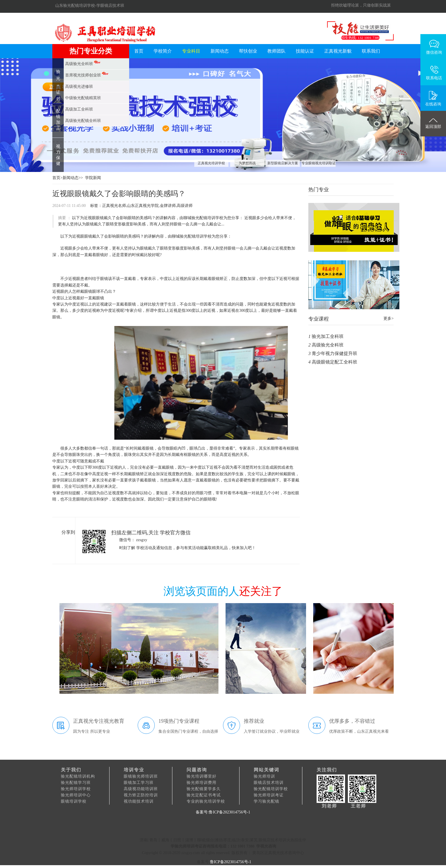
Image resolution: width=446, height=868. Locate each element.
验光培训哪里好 (202, 776)
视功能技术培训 (139, 801)
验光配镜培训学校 (271, 789)
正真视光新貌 (338, 51)
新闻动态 (220, 51)
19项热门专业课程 (179, 721)
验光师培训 (264, 776)
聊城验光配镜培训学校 (192, 236)
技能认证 (305, 51)
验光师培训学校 (76, 789)
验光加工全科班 (328, 336)
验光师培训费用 (202, 783)
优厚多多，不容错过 (352, 721)
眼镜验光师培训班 (141, 776)
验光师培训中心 (76, 795)
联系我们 (371, 51)
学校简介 (163, 51)
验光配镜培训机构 (78, 776)
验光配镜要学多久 (204, 789)
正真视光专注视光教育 (99, 721)
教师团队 (276, 51)
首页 (139, 51)
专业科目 (191, 51)
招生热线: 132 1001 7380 (361, 38)
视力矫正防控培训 (141, 795)
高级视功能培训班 (141, 789)
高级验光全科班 (328, 345)
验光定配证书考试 (204, 795)
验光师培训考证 (269, 795)
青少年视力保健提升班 (334, 353)
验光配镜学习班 (76, 783)
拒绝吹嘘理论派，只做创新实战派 (361, 5)
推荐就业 (254, 721)
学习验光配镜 (267, 801)
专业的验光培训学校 (206, 801)
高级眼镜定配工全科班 (334, 362)
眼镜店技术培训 (269, 783)
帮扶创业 (248, 51)
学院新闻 (93, 178)
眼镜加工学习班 (139, 783)
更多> (389, 318)
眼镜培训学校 (74, 801)
